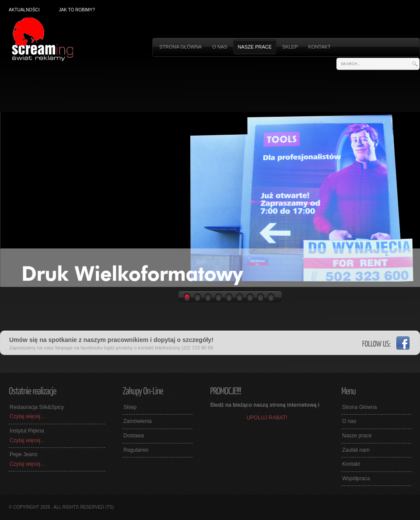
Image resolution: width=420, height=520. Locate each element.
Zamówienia (138, 421)
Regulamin (136, 450)
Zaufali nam (356, 450)
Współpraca (356, 478)
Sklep (290, 47)
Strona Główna (359, 407)
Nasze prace (255, 47)
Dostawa (134, 436)
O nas (220, 47)
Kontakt (320, 47)
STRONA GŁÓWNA (180, 47)
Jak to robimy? (77, 10)
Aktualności (24, 10)
